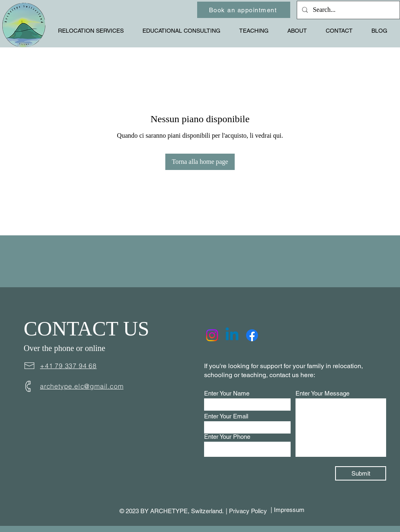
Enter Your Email (226, 416)
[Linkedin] (232, 335)
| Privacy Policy (246, 511)
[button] (94, 31)
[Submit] (361, 473)
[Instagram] (212, 335)
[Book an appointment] (244, 10)
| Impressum (288, 510)
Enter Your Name (227, 393)
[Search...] (348, 10)
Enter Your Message (322, 393)
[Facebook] (252, 335)
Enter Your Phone (227, 437)
